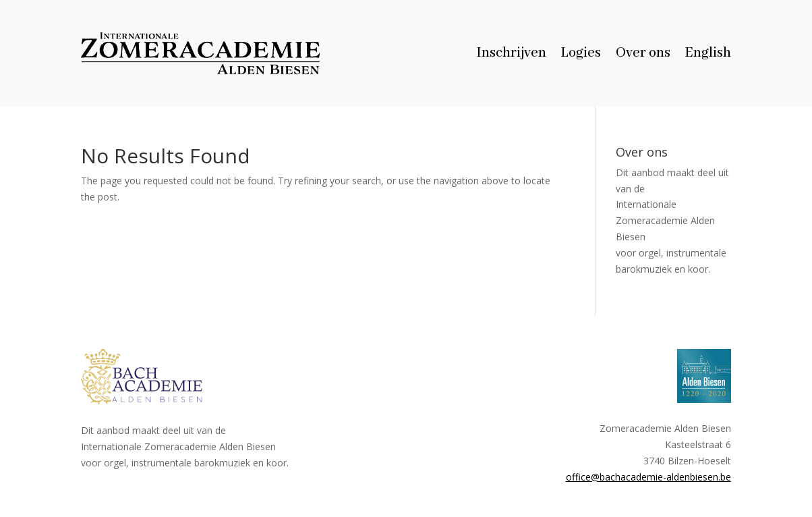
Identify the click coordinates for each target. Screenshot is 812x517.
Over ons (643, 55)
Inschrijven (512, 55)
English (708, 55)
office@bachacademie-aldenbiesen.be (648, 477)
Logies (581, 55)
